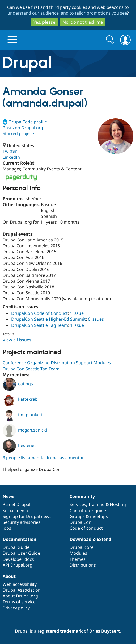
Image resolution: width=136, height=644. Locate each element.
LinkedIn (11, 157)
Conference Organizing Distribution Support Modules (57, 363)
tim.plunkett (23, 415)
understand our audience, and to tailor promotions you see (67, 13)
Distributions (83, 565)
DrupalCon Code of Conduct (39, 313)
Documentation (20, 539)
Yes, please (44, 22)
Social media (15, 511)
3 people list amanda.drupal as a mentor (43, 458)
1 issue (77, 313)
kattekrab (20, 399)
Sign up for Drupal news (27, 516)
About (9, 576)
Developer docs (18, 559)
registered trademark (60, 631)
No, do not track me (83, 22)
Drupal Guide (16, 547)
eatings (18, 384)
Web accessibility (20, 584)
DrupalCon (80, 522)
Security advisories (22, 522)
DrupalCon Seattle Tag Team (40, 325)
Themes (78, 559)
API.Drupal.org (18, 565)
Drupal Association (22, 590)
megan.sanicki (25, 430)
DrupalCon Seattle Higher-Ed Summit (48, 319)
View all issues (17, 340)
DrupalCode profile (25, 122)
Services (78, 504)
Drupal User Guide (21, 553)
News (8, 496)
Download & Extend (90, 539)
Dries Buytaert (105, 631)
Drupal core (82, 547)
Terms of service (19, 602)
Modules (78, 553)
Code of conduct (86, 528)
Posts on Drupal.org (23, 128)
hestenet (19, 445)
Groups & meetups (89, 516)
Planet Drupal (16, 504)
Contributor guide (88, 511)
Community (82, 496)
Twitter (10, 151)
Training (96, 504)
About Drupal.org (20, 596)
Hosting (118, 504)
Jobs (7, 528)
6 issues (96, 319)
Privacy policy (16, 608)
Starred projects (19, 133)
